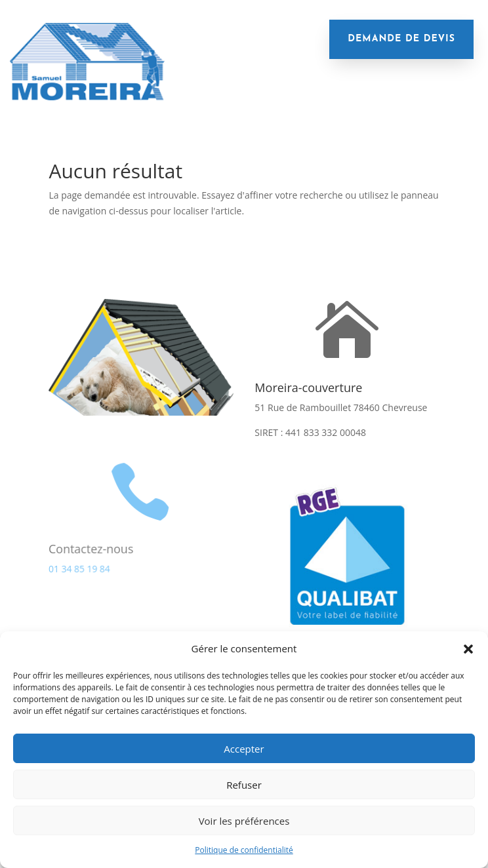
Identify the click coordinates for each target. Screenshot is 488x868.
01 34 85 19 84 (79, 568)
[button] (468, 649)
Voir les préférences (244, 821)
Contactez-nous (91, 548)
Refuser (244, 785)
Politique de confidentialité (244, 850)
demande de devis (401, 39)
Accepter (244, 749)
